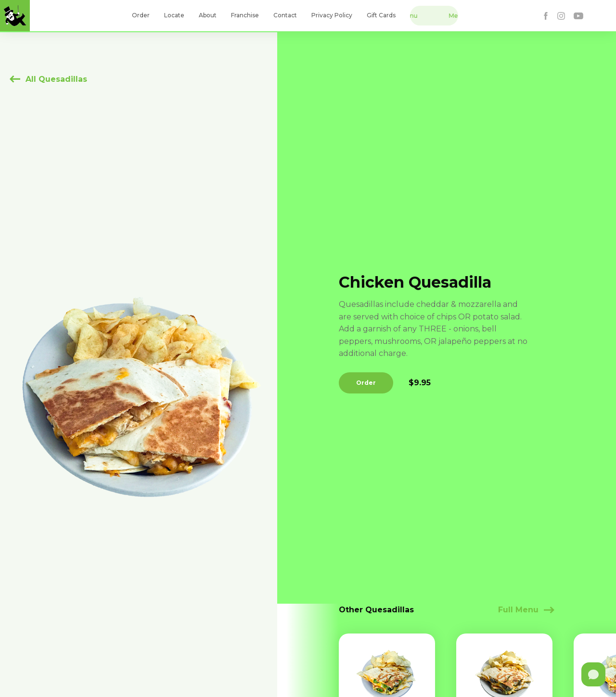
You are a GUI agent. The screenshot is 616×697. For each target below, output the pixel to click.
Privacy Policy (332, 15)
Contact (285, 15)
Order (141, 15)
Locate (174, 15)
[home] (15, 16)
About (208, 15)
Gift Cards (381, 15)
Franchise (245, 15)
